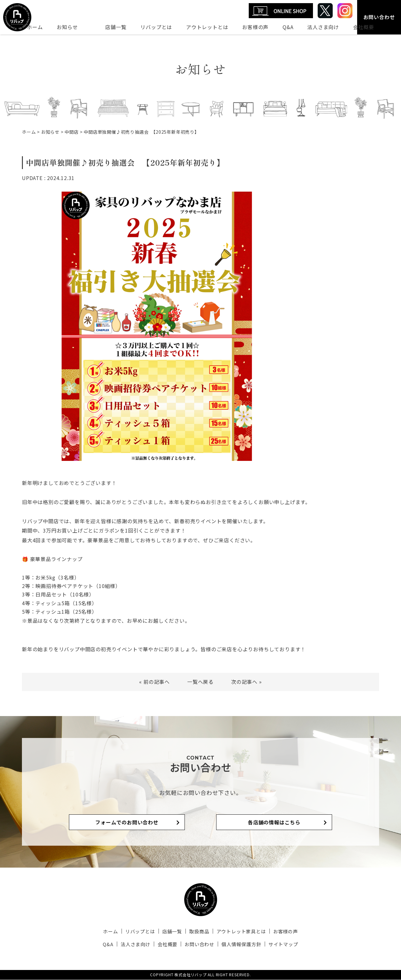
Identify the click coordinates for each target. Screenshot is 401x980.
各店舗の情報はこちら (266, 823)
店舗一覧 (116, 27)
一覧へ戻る (200, 682)
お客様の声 (255, 27)
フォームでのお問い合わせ (135, 823)
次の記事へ (244, 682)
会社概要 (364, 27)
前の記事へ (157, 682)
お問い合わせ (379, 17)
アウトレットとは (207, 27)
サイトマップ (281, 945)
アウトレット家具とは (240, 932)
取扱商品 (199, 932)
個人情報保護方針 (240, 945)
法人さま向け (323, 27)
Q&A (288, 27)
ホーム (35, 27)
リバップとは (156, 27)
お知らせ (67, 27)
